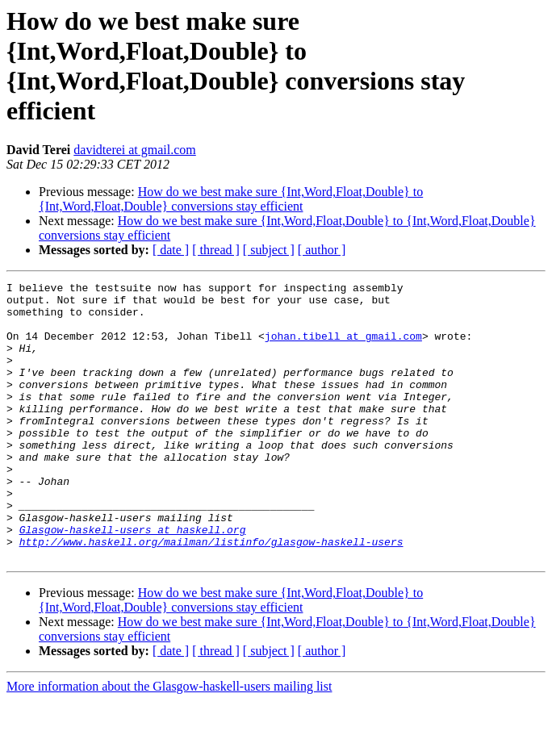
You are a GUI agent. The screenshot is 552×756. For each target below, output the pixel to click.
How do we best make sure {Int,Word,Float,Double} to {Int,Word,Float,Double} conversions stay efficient (231, 199)
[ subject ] (269, 250)
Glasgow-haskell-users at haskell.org (133, 580)
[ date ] (171, 250)
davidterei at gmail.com (135, 150)
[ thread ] (216, 250)
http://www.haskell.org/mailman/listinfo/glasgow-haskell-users (211, 595)
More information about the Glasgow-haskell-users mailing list (169, 742)
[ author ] (322, 250)
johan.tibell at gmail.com (343, 348)
